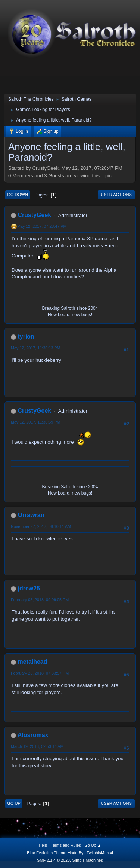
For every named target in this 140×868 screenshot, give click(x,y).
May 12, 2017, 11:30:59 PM (35, 422)
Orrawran (31, 515)
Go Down (18, 195)
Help (43, 845)
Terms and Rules (66, 845)
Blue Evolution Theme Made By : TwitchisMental (70, 853)
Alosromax (33, 735)
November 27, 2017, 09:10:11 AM (41, 526)
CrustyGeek (34, 215)
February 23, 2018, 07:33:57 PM (40, 673)
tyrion (26, 337)
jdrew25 (29, 588)
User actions (116, 195)
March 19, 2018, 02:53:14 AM (37, 746)
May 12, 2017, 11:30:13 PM (35, 348)
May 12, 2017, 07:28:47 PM (42, 226)
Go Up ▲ (93, 845)
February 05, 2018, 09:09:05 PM (40, 600)
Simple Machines (88, 860)
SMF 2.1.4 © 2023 (53, 860)
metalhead (32, 662)
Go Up (14, 803)
